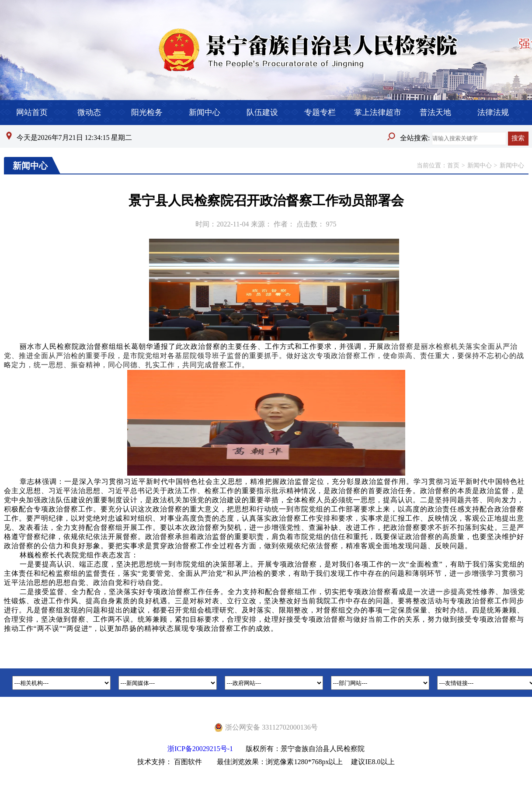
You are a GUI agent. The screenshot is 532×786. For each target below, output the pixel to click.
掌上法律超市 (378, 112)
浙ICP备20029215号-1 (200, 749)
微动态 (89, 112)
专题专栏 (320, 112)
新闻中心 (205, 112)
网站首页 (32, 112)
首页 (453, 165)
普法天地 (435, 112)
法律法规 (493, 112)
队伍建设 (262, 112)
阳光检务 (147, 112)
